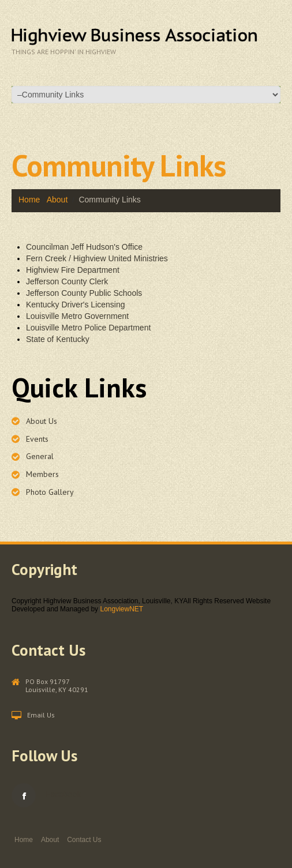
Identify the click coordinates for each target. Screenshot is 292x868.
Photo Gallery (50, 492)
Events (37, 439)
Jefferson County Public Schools (84, 293)
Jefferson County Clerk (67, 281)
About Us (42, 421)
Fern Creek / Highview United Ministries (97, 258)
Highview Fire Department (73, 270)
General (40, 456)
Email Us (41, 715)
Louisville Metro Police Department (88, 328)
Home (29, 200)
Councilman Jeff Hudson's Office (84, 247)
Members (42, 474)
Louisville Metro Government (77, 316)
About (57, 200)
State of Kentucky (58, 339)
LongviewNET (121, 609)
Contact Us (84, 840)
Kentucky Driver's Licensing (76, 305)
